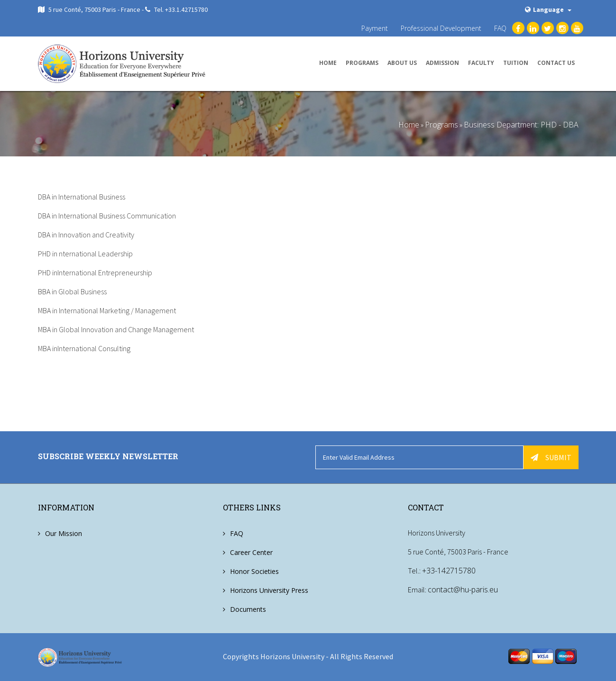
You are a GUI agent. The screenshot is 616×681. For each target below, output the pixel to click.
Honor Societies (254, 571)
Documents (248, 609)
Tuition (516, 63)
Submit (551, 457)
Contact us (556, 63)
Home (328, 63)
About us (402, 63)
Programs (362, 63)
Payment (375, 28)
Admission (442, 63)
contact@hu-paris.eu (463, 590)
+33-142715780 (449, 571)
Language (548, 9)
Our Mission (64, 533)
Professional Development (441, 28)
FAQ (500, 28)
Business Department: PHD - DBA (521, 125)
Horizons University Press (269, 590)
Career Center (251, 552)
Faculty (481, 63)
